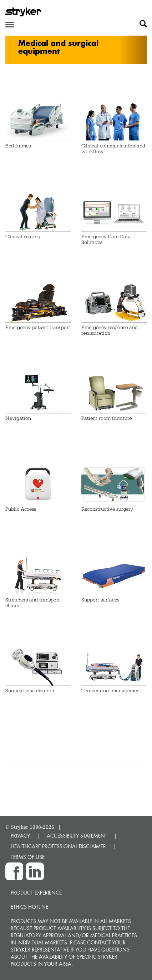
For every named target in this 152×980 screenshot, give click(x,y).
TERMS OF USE (28, 857)
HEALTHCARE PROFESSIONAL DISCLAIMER (58, 846)
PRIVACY (20, 836)
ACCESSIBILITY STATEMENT (77, 836)
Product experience (36, 893)
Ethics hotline (29, 907)
